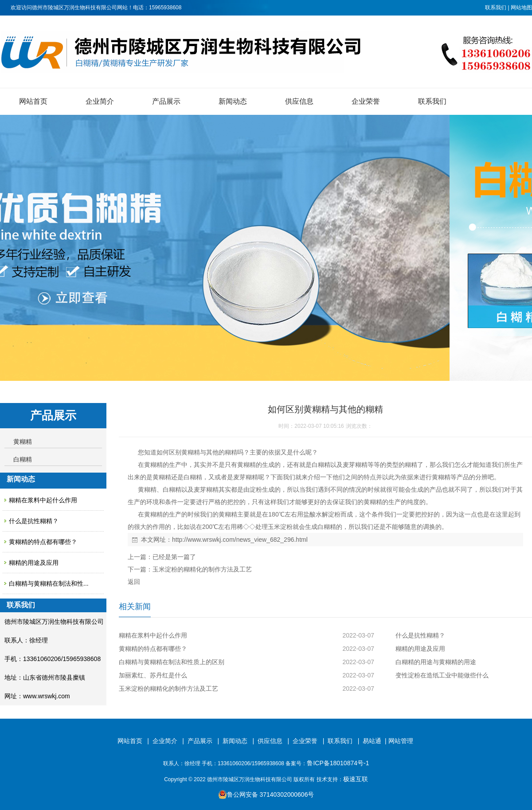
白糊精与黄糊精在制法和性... (49, 583)
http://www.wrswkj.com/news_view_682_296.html (240, 540)
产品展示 (166, 101)
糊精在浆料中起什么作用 (43, 500)
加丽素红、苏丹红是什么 (153, 675)
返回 (134, 582)
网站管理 (401, 741)
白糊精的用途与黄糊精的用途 (436, 662)
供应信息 (299, 101)
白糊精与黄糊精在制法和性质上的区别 (172, 662)
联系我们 (496, 8)
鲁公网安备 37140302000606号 (266, 794)
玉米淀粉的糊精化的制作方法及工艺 (202, 569)
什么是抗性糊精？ (34, 521)
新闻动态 (233, 101)
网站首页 (33, 101)
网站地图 (521, 8)
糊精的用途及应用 (34, 563)
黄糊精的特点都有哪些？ (43, 542)
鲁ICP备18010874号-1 (338, 763)
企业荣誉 (366, 101)
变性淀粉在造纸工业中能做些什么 (442, 675)
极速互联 (356, 779)
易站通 (375, 741)
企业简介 (100, 101)
